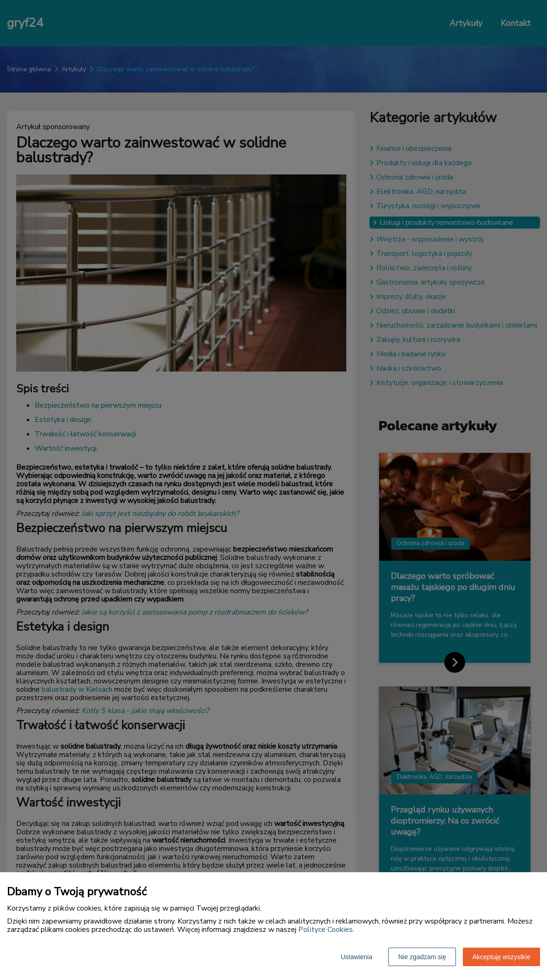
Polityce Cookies (326, 930)
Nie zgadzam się (422, 957)
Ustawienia (356, 957)
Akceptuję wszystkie (501, 957)
